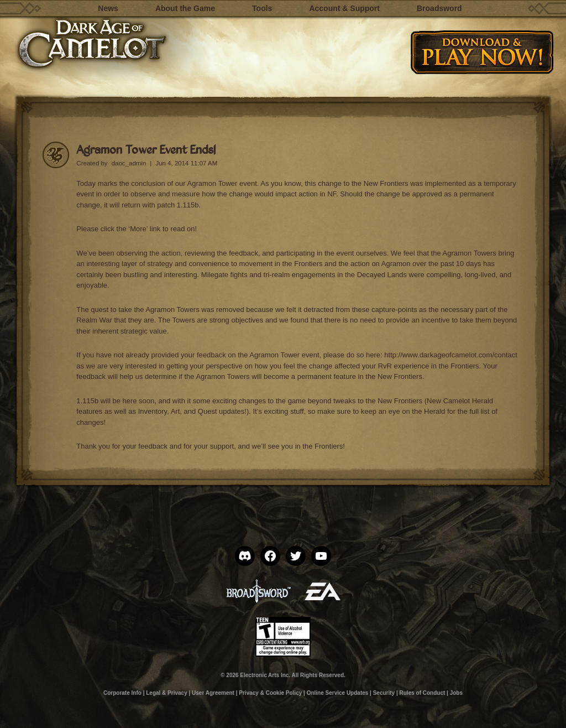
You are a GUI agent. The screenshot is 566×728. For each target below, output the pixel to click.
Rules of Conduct (423, 693)
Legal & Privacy (166, 693)
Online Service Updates (338, 693)
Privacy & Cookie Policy (270, 693)
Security (384, 693)
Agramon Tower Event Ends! (146, 149)
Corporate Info (122, 693)
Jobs (456, 693)
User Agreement (213, 693)
